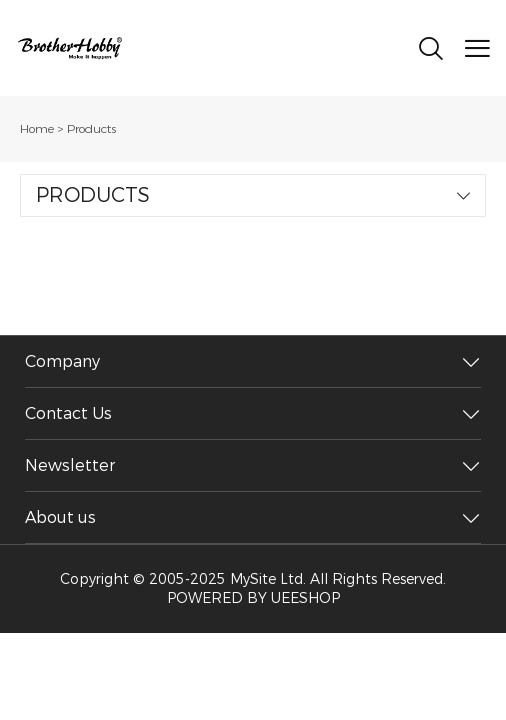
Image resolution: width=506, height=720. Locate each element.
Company (62, 361)
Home (37, 129)
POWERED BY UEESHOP (253, 598)
